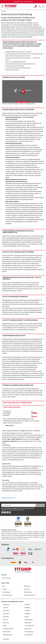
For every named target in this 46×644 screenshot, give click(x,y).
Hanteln (27, 617)
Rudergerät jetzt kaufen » (9, 498)
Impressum (27, 589)
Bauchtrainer (28, 629)
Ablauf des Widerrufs (29, 595)
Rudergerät (27, 608)
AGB (4, 586)
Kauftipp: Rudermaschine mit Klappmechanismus (20, 64)
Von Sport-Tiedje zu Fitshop (9, 530)
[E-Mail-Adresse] (18, 505)
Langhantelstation (29, 626)
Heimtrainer (6, 623)
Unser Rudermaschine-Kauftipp (15, 66)
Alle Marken (6, 639)
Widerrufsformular (7, 595)
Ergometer (27, 605)
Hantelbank (28, 614)
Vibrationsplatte (29, 635)
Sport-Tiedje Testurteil (12, 70)
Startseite (4, 11)
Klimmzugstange (29, 632)
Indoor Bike (6, 617)
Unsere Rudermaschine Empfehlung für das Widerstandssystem (24, 54)
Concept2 (8, 169)
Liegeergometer (29, 620)
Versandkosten (6, 592)
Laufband (6, 608)
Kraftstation (6, 611)
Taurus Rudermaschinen (33, 153)
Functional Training (8, 629)
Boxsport (5, 620)
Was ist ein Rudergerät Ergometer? (16, 62)
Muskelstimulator (7, 635)
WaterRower (15, 141)
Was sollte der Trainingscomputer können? (18, 56)
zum (6, 578)
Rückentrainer (7, 632)
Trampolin (27, 611)
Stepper (5, 626)
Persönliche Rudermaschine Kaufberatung (18, 68)
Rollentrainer (28, 623)
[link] (2, 513)
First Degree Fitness (27, 141)
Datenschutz (27, 586)
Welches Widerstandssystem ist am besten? (19, 52)
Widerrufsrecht (28, 592)
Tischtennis (6, 614)
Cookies (4, 589)
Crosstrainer (6, 605)
